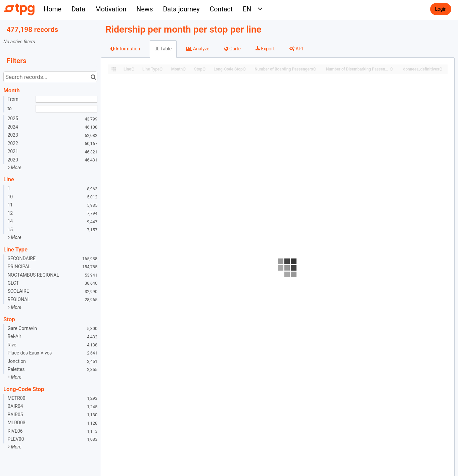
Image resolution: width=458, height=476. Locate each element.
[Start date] (66, 99)
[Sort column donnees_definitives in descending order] (441, 70)
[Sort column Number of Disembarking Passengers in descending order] (392, 70)
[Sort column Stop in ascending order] (204, 67)
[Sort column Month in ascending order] (184, 67)
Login (441, 9)
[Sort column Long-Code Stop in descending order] (244, 70)
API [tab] (296, 49)
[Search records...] (50, 77)
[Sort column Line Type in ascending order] (161, 67)
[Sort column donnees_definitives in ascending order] (441, 67)
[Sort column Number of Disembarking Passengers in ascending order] (392, 67)
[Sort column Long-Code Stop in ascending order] (244, 67)
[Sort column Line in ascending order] (133, 67)
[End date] (66, 109)
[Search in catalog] (93, 77)
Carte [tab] (233, 49)
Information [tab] (125, 49)
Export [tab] (265, 49)
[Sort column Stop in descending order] (204, 70)
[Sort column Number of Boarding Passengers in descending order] (315, 70)
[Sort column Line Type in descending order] (161, 70)
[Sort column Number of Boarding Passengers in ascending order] (315, 67)
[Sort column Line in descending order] (133, 70)
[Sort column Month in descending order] (184, 70)
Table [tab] (163, 49)
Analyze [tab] (198, 49)
